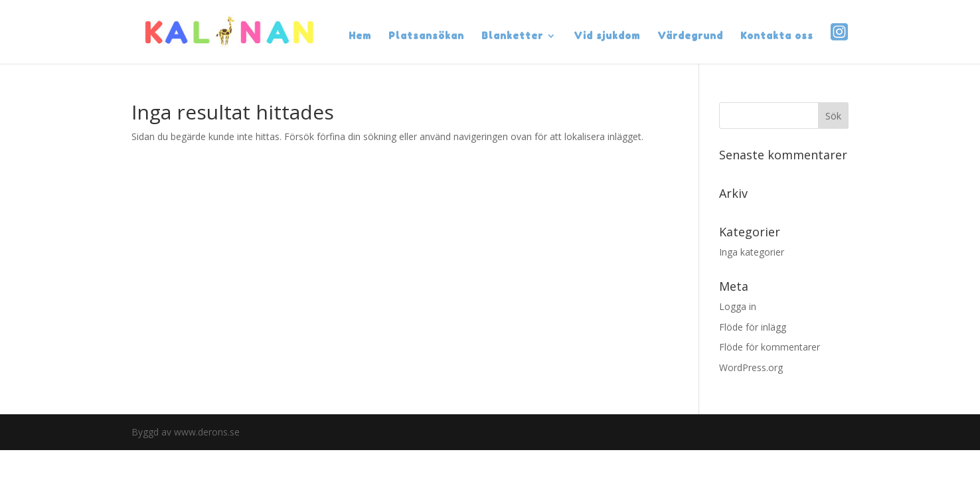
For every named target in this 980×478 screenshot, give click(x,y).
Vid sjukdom (607, 36)
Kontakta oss (777, 36)
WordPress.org (751, 367)
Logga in (738, 306)
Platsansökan (426, 36)
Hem (360, 36)
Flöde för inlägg (753, 327)
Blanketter (512, 36)
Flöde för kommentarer (770, 347)
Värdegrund (690, 36)
